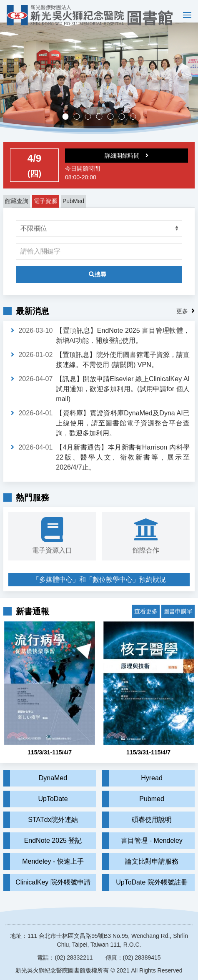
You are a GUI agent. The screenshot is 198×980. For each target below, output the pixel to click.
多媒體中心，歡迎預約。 (102, 125)
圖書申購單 (178, 613)
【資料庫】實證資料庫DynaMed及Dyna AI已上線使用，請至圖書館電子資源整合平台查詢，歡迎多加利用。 (123, 431)
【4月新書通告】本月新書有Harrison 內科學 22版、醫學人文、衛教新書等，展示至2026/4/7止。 (123, 465)
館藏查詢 (17, 209)
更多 (182, 319)
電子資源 (45, 209)
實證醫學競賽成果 (124, 125)
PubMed (73, 209)
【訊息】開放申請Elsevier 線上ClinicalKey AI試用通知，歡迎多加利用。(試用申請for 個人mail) (123, 397)
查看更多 (146, 613)
